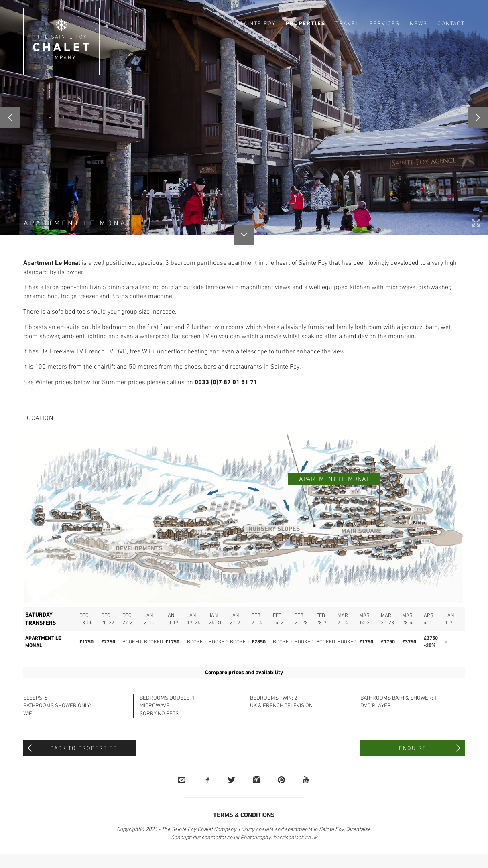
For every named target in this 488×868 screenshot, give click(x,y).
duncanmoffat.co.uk (216, 852)
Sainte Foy (258, 24)
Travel (347, 24)
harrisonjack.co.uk (295, 852)
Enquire (413, 763)
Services (384, 24)
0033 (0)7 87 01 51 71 (226, 397)
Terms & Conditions (244, 829)
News (419, 24)
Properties (306, 24)
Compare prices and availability (244, 686)
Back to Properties (84, 763)
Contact (451, 24)
